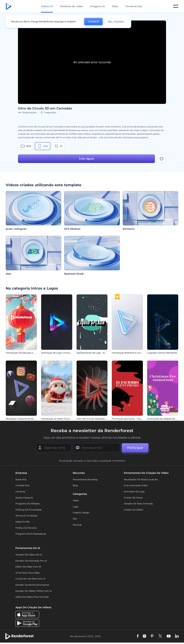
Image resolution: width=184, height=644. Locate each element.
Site (75, 519)
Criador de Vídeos (134, 510)
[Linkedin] (177, 636)
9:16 (43, 146)
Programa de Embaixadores (31, 534)
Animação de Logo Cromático (57, 353)
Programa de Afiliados (28, 504)
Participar (135, 448)
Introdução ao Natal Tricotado (57, 419)
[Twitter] (160, 636)
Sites (115, 6)
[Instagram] (144, 636)
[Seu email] (97, 448)
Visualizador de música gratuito (141, 479)
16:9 (26, 146)
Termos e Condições (27, 516)
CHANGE (93, 22)
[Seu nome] (54, 448)
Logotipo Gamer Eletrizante (162, 353)
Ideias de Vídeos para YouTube (32, 597)
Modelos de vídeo (72, 6)
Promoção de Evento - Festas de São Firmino (136, 419)
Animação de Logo (134, 491)
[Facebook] (138, 636)
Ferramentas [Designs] (134, 6)
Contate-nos (22, 485)
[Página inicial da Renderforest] (9, 6)
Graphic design (81, 513)
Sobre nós (21, 479)
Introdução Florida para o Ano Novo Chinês (29, 353)
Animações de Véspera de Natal (164, 419)
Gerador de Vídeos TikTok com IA (34, 591)
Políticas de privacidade (28, 510)
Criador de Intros (133, 498)
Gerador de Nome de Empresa (32, 585)
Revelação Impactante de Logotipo (25, 419)
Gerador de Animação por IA (31, 561)
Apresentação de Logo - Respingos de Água (100, 353)
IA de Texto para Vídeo (28, 573)
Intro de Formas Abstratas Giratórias (96, 419)
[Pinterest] (152, 636)
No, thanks (116, 22)
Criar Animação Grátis (136, 485)
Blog (75, 485)
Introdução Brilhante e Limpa (128, 353)
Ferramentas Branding (85, 479)
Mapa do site (23, 522)
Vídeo (76, 500)
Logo (76, 507)
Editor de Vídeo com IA (28, 567)
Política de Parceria (26, 528)
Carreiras (20, 491)
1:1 (58, 146)
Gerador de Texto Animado (138, 504)
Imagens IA (97, 6)
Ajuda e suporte (24, 498)
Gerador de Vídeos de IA (29, 555)
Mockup (77, 525)
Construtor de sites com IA (30, 579)
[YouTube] (169, 636)
